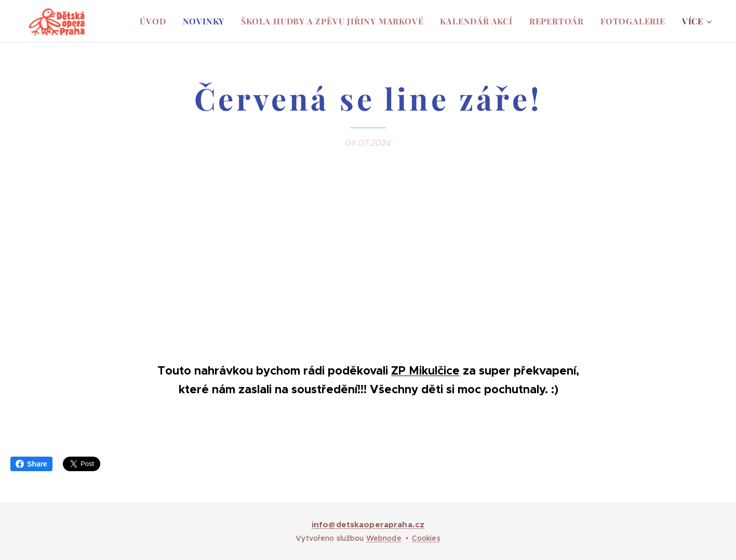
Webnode (384, 538)
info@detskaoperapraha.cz (368, 524)
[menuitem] (156, 21)
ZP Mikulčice (425, 370)
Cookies (426, 538)
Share (31, 464)
